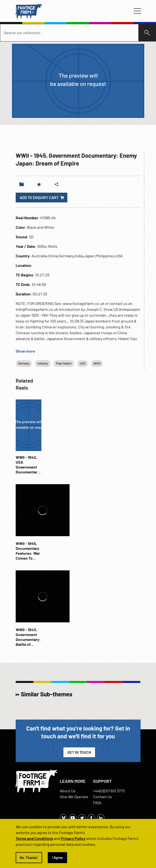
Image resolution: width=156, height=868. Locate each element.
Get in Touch (79, 752)
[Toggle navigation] (137, 11)
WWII (97, 363)
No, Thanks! (29, 858)
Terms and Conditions (34, 838)
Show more (25, 351)
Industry (43, 363)
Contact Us (102, 797)
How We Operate (74, 797)
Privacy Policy (73, 838)
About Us (68, 791)
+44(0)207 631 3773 (109, 791)
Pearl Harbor (64, 363)
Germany (24, 363)
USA (83, 363)
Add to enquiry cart (39, 197)
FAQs (97, 802)
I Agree (57, 858)
